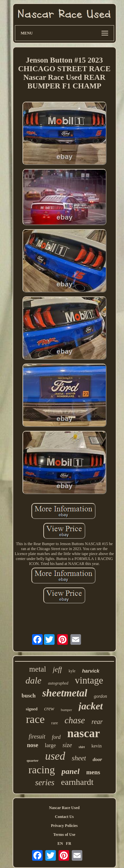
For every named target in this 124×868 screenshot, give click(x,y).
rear (97, 722)
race (36, 719)
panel (71, 771)
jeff (57, 669)
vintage (89, 680)
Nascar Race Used (64, 808)
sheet (79, 758)
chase (75, 720)
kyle (72, 671)
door (97, 759)
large (50, 745)
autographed (58, 683)
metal (38, 669)
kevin (96, 746)
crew (49, 709)
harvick (91, 671)
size (67, 745)
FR (68, 843)
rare (55, 723)
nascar (83, 733)
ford (56, 737)
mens (93, 772)
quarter (32, 760)
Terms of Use (64, 835)
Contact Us (64, 817)
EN (60, 843)
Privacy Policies (64, 826)
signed (32, 709)
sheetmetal (65, 693)
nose (32, 745)
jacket (91, 706)
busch (29, 696)
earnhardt (77, 782)
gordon (101, 696)
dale (33, 680)
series (45, 782)
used (55, 756)
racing (42, 770)
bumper (66, 710)
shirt (82, 747)
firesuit (37, 737)
